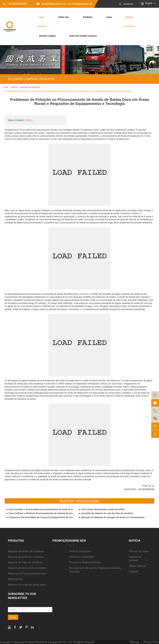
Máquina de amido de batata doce (27, 585)
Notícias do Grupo (139, 551)
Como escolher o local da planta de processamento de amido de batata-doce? (42, 509)
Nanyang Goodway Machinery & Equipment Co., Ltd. (43, 642)
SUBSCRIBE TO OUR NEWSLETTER (22, 596)
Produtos (88, 17)
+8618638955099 (15, 4)
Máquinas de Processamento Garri (27, 574)
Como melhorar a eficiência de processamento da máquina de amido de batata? (42, 513)
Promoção (61, 541)
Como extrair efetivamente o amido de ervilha (103, 509)
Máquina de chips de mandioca (25, 562)
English (149, 3)
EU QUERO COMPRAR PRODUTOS (31, 79)
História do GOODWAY (82, 557)
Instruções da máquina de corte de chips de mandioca (107, 513)
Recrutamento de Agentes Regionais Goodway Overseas (95, 570)
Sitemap (135, 642)
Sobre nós (64, 17)
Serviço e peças (47, 36)
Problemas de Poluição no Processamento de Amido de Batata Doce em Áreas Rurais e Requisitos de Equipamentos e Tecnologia (69, 91)
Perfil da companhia (80, 551)
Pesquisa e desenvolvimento (85, 562)
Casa (42, 17)
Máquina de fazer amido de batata (27, 568)
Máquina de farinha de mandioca (26, 551)
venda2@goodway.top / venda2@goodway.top (65, 4)
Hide (29, 120)
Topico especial (137, 566)
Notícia (129, 17)
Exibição (134, 572)
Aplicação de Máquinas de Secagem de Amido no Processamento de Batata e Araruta (114, 517)
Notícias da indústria (30, 87)
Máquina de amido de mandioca (26, 557)
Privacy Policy (151, 642)
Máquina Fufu (16, 579)
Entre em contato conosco (83, 36)
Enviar (13, 617)
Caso (109, 17)
